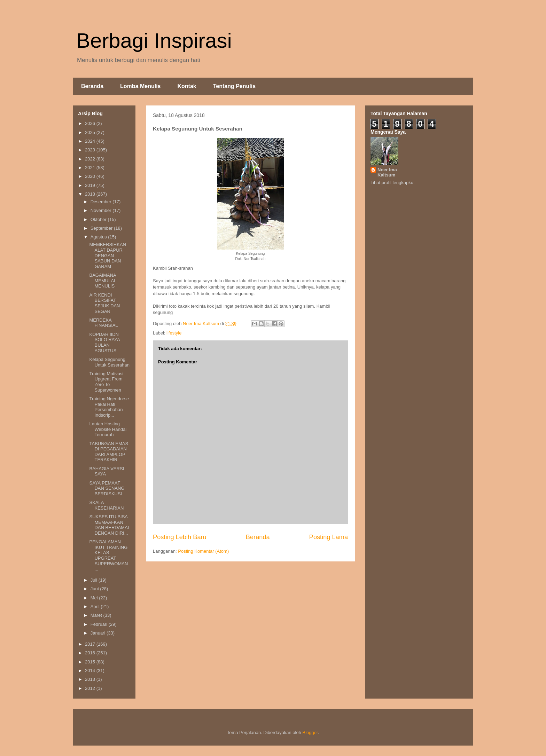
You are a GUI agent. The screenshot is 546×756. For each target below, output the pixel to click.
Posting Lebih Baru (180, 537)
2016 (91, 653)
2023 (91, 150)
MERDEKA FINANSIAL (103, 323)
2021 (91, 168)
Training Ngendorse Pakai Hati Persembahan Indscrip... (109, 407)
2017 (91, 644)
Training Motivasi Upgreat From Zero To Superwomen (106, 382)
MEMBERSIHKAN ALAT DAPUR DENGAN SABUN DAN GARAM (107, 255)
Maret (97, 615)
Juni (95, 589)
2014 (91, 671)
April (96, 607)
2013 (91, 679)
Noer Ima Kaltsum (387, 172)
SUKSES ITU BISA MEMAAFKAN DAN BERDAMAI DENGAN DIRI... (109, 525)
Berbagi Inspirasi (154, 41)
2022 (91, 159)
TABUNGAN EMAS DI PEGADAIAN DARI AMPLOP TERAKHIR (109, 452)
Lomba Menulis (140, 86)
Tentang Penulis (234, 86)
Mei (95, 598)
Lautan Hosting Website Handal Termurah (108, 429)
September (102, 228)
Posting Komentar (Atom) (203, 551)
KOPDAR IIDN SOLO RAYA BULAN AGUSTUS (104, 342)
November (102, 210)
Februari (100, 624)
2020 (91, 176)
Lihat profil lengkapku (392, 183)
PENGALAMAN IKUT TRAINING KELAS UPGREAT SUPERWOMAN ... (108, 555)
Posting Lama (329, 537)
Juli (95, 580)
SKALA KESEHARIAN (106, 505)
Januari (99, 633)
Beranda (92, 86)
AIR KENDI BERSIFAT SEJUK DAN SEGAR (104, 303)
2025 (91, 132)
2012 (91, 688)
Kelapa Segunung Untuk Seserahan (109, 362)
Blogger (310, 733)
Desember (102, 202)
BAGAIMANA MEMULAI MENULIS (103, 281)
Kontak (187, 86)
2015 (91, 662)
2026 (91, 123)
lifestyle (174, 333)
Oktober (99, 219)
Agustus (99, 237)
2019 (91, 185)
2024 (91, 141)
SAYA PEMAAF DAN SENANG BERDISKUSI (107, 488)
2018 (91, 194)
